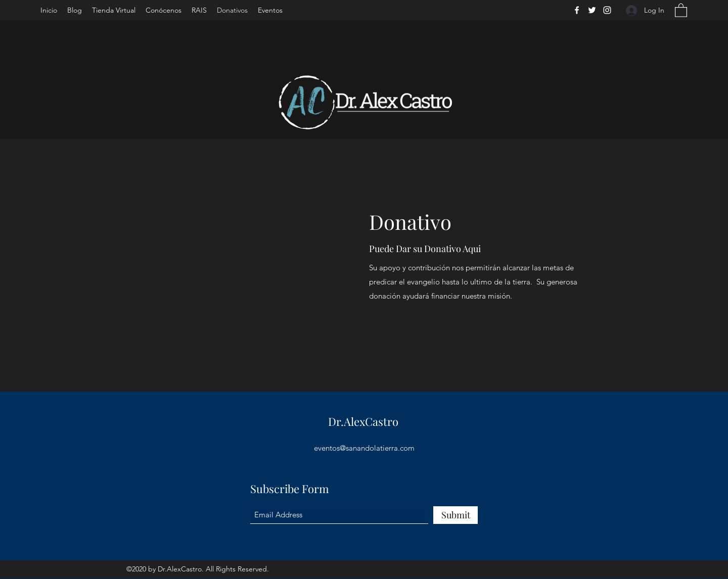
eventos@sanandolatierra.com (364, 448)
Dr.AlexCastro (363, 421)
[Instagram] (607, 10)
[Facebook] (577, 10)
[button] (681, 10)
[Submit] (456, 515)
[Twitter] (592, 10)
